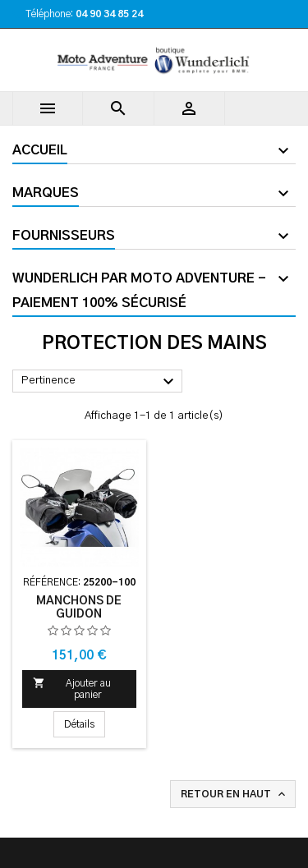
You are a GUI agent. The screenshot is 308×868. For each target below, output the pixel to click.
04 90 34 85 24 (109, 14)
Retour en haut (234, 794)
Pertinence (100, 382)
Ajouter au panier (72, 688)
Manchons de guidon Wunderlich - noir (79, 614)
